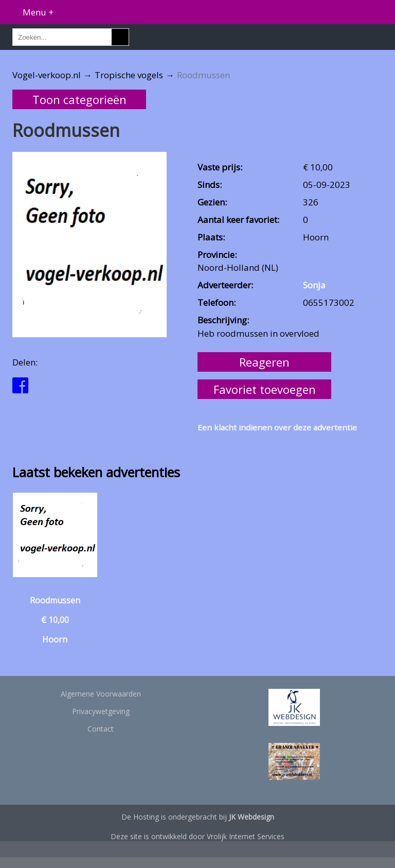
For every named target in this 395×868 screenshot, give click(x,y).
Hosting (146, 817)
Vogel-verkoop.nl (47, 75)
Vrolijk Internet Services (246, 836)
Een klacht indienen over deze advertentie (277, 427)
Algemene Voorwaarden (101, 694)
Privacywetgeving (101, 711)
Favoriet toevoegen (265, 389)
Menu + (38, 12)
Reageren (264, 362)
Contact (101, 729)
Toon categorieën (79, 99)
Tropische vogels (129, 75)
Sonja (314, 285)
